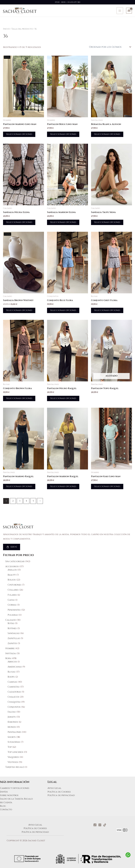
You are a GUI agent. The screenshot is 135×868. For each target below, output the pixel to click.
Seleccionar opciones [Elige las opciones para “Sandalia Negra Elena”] (19, 222)
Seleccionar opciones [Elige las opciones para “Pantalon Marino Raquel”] (19, 486)
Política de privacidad (61, 795)
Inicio (6, 29)
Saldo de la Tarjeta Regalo (16, 799)
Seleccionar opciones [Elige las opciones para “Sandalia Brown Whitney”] (19, 310)
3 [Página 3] (20, 501)
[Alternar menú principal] (120, 11)
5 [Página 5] (33, 501)
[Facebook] (95, 825)
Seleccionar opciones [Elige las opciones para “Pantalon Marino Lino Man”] (19, 134)
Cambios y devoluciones (15, 788)
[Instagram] (100, 825)
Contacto (6, 810)
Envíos (4, 792)
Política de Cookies (59, 792)
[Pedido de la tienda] (110, 47)
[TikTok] (105, 825)
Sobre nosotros (9, 795)
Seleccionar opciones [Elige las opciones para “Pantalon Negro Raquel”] (63, 398)
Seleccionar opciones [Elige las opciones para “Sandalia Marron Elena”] (63, 222)
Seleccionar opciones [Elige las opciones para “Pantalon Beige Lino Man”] (63, 134)
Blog (3, 806)
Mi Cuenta (6, 802)
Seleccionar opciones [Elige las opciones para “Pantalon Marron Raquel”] (63, 486)
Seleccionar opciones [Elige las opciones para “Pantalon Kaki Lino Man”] (107, 486)
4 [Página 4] (26, 501)
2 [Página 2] (13, 501)
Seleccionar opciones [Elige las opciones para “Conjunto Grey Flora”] (107, 310)
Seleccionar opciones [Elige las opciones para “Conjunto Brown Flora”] (19, 398)
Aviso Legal (54, 788)
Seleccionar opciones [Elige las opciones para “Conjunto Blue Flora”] (63, 310)
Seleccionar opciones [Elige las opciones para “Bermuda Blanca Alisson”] (107, 134)
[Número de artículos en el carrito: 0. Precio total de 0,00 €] (12, 547)
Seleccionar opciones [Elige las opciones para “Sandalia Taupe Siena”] (107, 222)
